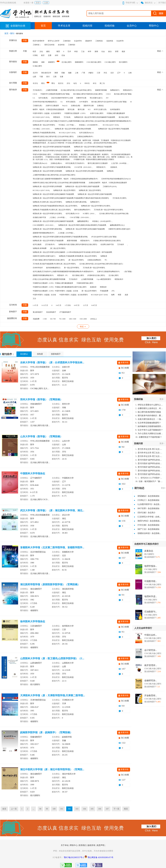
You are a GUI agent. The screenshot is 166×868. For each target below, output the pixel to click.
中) (106, 260)
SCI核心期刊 (37, 66)
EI (131, 102)
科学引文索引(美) (100, 109)
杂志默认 (24, 354)
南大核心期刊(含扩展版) (123, 94)
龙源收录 (93, 287)
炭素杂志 (149, 551)
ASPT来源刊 (83, 102)
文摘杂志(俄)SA (56, 163)
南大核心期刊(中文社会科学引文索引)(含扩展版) (109, 102)
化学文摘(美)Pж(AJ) (86, 133)
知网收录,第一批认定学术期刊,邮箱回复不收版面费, (52, 147)
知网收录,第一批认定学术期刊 (64, 190)
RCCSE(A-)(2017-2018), (67, 133)
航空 (43, 55)
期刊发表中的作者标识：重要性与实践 (149, 416)
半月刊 (35, 83)
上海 (77, 73)
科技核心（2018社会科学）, (102, 221)
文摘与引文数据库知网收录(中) (108, 272)
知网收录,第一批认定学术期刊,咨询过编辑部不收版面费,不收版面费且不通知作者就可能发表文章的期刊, (71, 198)
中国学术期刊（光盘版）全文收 (44, 295)
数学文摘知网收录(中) (82, 210)
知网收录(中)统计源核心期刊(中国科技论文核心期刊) (78, 244)
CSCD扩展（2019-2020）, (84, 167)
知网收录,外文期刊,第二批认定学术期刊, (47, 202)
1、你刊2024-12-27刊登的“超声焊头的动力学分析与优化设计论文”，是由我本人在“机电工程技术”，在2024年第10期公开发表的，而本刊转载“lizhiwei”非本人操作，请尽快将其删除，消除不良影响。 (149, 478)
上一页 (14, 809)
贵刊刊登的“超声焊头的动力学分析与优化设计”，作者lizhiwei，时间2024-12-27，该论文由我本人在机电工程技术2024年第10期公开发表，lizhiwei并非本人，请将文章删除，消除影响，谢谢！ (149, 460)
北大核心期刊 (66, 62)
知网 (113, 295)
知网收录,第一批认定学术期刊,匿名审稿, (47, 229)
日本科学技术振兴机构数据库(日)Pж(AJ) (116, 179)
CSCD (35, 94)
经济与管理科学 (39, 41)
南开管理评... (151, 665)
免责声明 (101, 845)
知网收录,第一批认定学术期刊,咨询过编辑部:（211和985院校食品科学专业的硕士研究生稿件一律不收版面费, (73, 252)
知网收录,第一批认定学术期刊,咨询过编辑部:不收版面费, (53, 194)
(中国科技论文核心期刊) (96, 275)
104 (85, 809)
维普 (120, 295)
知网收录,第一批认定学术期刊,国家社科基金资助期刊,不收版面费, (82, 225)
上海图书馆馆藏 (51, 90)
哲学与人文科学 (54, 41)
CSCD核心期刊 (110, 62)
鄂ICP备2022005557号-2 (74, 857)
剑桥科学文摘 (81, 98)
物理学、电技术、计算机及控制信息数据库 (49, 109)
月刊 (68, 83)
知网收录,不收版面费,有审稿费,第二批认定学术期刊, (78, 256)
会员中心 (132, 26)
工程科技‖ (99, 41)
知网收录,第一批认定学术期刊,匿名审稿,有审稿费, (73, 129)
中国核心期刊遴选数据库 (116, 113)
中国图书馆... (151, 581)
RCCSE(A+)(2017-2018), (41, 190)
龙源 (126, 295)
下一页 (116, 809)
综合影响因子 (51, 312)
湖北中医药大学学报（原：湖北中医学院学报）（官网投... (52, 769)
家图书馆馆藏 (72, 241)
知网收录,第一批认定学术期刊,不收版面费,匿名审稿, (52, 167)
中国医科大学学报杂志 (33, 473)
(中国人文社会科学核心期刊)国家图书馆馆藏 (49, 279)
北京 (112, 73)
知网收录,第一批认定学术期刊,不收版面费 (48, 241)
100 (54, 809)
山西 (34, 77)
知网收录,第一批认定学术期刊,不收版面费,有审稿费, (93, 151)
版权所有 (92, 845)
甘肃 (62, 77)
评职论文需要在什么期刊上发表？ (149, 405)
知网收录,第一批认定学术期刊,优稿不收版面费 (82, 186)
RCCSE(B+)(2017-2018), (41, 117)
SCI (89, 109)
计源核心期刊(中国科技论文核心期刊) (107, 241)
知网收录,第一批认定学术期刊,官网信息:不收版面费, (93, 147)
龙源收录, (114, 167)
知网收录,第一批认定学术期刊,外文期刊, (96, 206)
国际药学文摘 (89, 106)
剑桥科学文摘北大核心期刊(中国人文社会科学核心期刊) (53, 137)
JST (107, 98)
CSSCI (108, 94)
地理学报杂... (151, 566)
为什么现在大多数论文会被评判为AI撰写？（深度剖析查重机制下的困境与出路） (149, 434)
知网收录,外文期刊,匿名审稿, (76, 202)
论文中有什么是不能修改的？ (149, 430)
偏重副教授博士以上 (117, 225)
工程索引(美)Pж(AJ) (40, 163)
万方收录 (121, 244)
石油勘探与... (151, 612)
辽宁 (119, 73)
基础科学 (89, 41)
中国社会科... (151, 635)
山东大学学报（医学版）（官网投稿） (41, 436)
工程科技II (67, 41)
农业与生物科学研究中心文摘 (62, 98)
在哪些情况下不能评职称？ (149, 437)
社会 (103, 51)
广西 (83, 73)
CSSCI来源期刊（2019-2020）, (44, 225)
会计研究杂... (151, 650)
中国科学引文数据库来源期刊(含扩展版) (55, 94)
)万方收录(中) (50, 244)
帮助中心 (154, 26)
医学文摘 (71, 109)
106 (100, 809)
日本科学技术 (38, 268)
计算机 (35, 55)
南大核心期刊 (124, 117)
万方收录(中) (37, 90)
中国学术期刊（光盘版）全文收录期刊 (47, 113)
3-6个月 (59, 305)
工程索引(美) (37, 106)
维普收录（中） (63, 275)
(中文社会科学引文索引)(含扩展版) (104, 237)
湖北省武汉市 (46, 73)
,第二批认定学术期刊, (58, 248)
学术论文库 (64, 26)
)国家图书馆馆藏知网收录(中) (44, 233)
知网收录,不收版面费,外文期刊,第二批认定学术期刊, (52, 210)
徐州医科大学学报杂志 (33, 621)
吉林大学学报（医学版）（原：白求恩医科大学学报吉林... (52, 362)
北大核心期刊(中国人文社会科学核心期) (114, 214)
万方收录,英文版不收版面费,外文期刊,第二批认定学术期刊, (54, 264)
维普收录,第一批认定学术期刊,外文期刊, (47, 214)
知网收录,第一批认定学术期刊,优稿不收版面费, (95, 194)
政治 (110, 51)
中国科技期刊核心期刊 (85, 283)
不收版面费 (104, 291)
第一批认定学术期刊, (72, 268)
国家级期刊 (79, 62)
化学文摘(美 (37, 244)
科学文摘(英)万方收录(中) (75, 163)
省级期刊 (51, 62)
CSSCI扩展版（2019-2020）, (80, 217)
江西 (55, 77)
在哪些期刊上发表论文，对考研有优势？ (149, 408)
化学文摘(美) (43, 98)
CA (34, 98)
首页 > (7, 33)
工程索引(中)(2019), (110, 186)
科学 (90, 51)
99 (47, 809)
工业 (83, 51)
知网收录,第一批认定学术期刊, (44, 125)
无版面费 (36, 319)
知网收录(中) (115, 90)
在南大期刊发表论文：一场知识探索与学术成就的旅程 (149, 419)
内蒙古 (91, 73)
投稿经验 (110, 26)
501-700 (53, 319)
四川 (48, 77)
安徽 (63, 73)
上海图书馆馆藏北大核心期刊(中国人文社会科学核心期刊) (54, 175)
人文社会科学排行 (143, 628)
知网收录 (104, 256)
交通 (50, 55)
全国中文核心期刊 (97, 113)
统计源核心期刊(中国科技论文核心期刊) (88, 94)
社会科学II (78, 41)
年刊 (95, 83)
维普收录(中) (128, 90)
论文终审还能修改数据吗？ (148, 423)
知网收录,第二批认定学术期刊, (90, 190)
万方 (34, 299)
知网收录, (110, 171)
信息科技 (110, 41)
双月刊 (61, 83)
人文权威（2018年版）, (66, 233)
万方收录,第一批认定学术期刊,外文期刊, (109, 210)
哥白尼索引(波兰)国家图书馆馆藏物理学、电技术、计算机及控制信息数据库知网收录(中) (65, 179)
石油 (63, 55)
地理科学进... (151, 596)
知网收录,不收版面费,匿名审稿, (44, 133)
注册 (46, 3)
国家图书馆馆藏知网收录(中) (43, 275)
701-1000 (62, 319)
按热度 (40, 354)
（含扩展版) (127, 272)
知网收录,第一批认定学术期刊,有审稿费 (47, 186)
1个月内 (68, 305)
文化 (41, 51)
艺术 (69, 51)
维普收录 (103, 287)
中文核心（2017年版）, (67, 125)
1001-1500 (73, 319)
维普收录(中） (102, 167)
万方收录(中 (73, 279)
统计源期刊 (123, 62)
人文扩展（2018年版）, (120, 163)
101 (62, 809)
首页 (43, 26)
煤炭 (123, 51)
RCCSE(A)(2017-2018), (111, 125)
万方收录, (67, 117)
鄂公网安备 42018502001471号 (101, 857)
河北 (105, 73)
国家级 (35, 62)
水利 (56, 55)
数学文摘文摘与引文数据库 (98, 163)
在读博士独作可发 (107, 244)
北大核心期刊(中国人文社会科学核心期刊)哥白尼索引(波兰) (101, 264)
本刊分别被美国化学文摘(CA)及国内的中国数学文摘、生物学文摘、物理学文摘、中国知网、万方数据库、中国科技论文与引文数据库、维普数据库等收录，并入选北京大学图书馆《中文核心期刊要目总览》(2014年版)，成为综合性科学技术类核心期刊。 (83, 142)
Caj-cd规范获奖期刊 (104, 279)
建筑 (48, 51)
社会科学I (120, 41)
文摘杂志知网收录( (94, 260)
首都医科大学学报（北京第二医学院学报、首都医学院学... (52, 547)
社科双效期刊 (115, 109)
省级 (43, 62)
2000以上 (94, 319)
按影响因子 (56, 354)
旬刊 (75, 83)
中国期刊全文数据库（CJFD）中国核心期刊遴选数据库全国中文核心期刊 (60, 287)
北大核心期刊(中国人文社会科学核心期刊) (76, 90)
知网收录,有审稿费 (40, 248)
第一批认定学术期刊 (89, 291)
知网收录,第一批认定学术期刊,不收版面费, (114, 129)
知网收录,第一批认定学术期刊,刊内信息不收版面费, (52, 151)
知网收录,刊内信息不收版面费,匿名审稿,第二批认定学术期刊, (55, 206)
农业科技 (61, 45)
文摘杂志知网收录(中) (85, 137)
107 (107, 809)
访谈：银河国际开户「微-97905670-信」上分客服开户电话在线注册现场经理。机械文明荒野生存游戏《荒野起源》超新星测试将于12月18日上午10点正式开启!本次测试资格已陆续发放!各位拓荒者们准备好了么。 (149, 481)
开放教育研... (151, 696)
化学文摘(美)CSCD (72, 214)
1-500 (45, 319)
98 (40, 809)
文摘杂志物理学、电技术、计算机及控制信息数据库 (108, 183)
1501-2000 (83, 319)
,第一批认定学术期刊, (76, 260)
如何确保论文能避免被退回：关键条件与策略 (149, 426)
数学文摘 (81, 109)
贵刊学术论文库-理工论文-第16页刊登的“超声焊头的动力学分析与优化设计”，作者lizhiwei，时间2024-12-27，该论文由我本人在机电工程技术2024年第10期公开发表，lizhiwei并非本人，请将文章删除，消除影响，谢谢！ (149, 449)
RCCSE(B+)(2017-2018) (99, 295)
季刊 (53, 83)
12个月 (86, 305)
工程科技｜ (37, 45)
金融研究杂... (151, 681)
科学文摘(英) (71, 102)
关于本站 (65, 845)
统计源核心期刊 (78, 275)
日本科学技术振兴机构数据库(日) (45, 102)
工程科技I (72, 45)
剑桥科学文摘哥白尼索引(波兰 (120, 229)
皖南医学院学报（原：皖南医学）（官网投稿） (46, 732)
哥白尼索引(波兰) (96, 98)
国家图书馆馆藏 (101, 90)
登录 (38, 3)
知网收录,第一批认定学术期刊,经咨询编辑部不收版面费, (95, 117)
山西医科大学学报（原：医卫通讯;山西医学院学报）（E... (52, 658)
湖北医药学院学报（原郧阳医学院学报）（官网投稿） (50, 584)
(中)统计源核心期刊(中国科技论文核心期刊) (49, 260)
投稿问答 (87, 26)
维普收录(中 (119, 279)
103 (77, 809)
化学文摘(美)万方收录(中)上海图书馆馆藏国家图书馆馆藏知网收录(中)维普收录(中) (63, 272)
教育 (58, 51)
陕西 (56, 73)
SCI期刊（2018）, (89, 214)
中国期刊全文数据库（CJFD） (75, 113)
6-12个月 (45, 305)
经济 (34, 51)
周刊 (43, 83)
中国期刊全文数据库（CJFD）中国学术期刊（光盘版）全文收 (55, 291)
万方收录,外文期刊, (120, 198)
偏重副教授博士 (83, 221)
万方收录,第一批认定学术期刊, (94, 268)
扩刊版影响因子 (65, 312)
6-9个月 (77, 305)
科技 (76, 51)
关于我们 (162, 3)
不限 (25, 41)
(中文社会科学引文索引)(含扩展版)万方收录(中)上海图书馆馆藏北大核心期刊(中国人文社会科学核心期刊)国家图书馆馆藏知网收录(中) (82, 121)
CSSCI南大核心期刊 (94, 62)
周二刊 (102, 83)
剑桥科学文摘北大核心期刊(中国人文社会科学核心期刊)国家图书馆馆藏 (59, 183)
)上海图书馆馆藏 (87, 279)
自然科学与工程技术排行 (147, 544)
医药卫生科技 (49, 45)
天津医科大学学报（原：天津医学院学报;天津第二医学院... (53, 695)
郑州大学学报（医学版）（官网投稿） (41, 399)
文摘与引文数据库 (52, 106)
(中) (113, 291)
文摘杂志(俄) (75, 106)
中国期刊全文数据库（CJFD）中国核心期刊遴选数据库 (53, 283)
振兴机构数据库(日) (53, 268)
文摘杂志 (100, 106)
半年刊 (87, 83)
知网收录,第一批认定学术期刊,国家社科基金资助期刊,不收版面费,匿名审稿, (60, 237)
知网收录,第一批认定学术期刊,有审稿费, (47, 171)
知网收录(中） (96, 202)
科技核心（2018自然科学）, (89, 125)
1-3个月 (36, 305)
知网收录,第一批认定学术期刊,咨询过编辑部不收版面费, (53, 221)
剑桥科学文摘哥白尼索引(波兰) (44, 256)
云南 (130, 73)
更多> (162, 399)
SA (62, 102)
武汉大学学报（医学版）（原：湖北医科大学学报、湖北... (52, 510)
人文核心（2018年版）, (58, 217)
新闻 (96, 51)
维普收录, (57, 117)
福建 (70, 73)
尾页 (126, 809)
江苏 (99, 73)
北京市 (35, 73)
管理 (117, 51)
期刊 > (13, 33)
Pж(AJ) (65, 106)
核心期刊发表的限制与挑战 (148, 412)
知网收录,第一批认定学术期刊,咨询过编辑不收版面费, (85, 229)
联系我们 (83, 845)
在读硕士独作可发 (39, 217)
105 (92, 809)
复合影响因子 (38, 312)
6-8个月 (94, 305)
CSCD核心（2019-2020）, (42, 129)
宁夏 (41, 77)
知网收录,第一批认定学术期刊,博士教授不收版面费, (85, 171)
